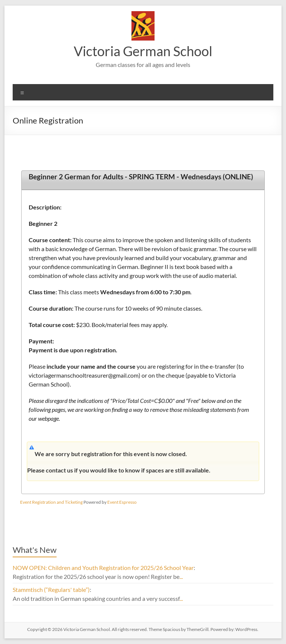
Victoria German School (143, 51)
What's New (35, 550)
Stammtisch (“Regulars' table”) (51, 589)
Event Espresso (122, 502)
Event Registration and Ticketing (51, 502)
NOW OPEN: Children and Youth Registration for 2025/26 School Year (103, 568)
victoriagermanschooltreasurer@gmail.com (84, 375)
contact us (60, 470)
